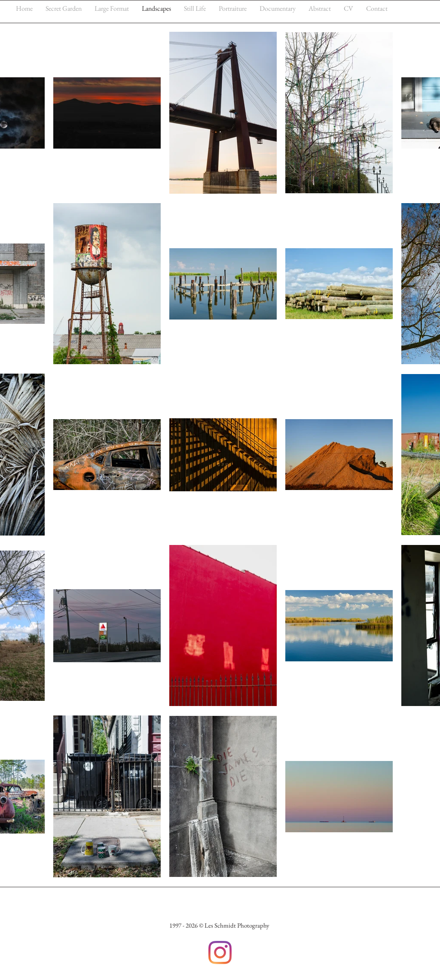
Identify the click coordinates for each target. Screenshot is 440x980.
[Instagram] (220, 953)
